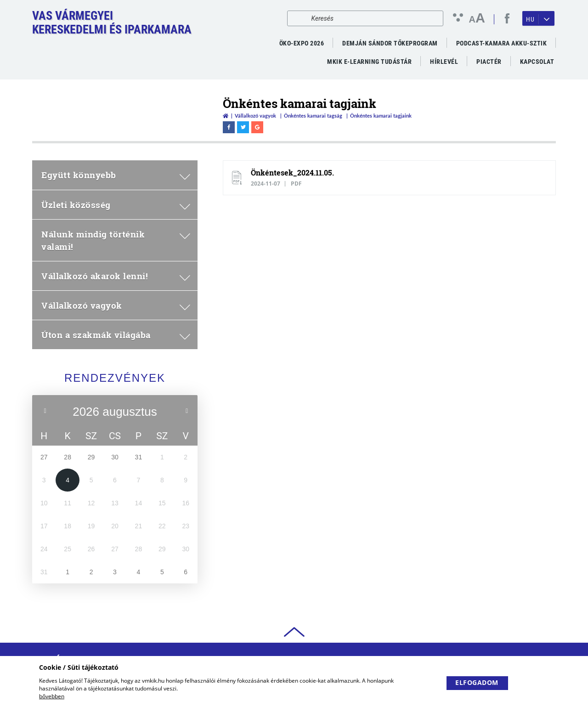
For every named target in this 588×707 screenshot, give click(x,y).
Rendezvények (115, 378)
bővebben (52, 696)
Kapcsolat (537, 62)
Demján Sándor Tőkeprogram (390, 43)
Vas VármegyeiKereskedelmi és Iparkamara (112, 23)
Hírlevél (444, 62)
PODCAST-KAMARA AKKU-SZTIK (502, 43)
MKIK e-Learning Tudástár (369, 62)
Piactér (489, 62)
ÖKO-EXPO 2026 (302, 43)
